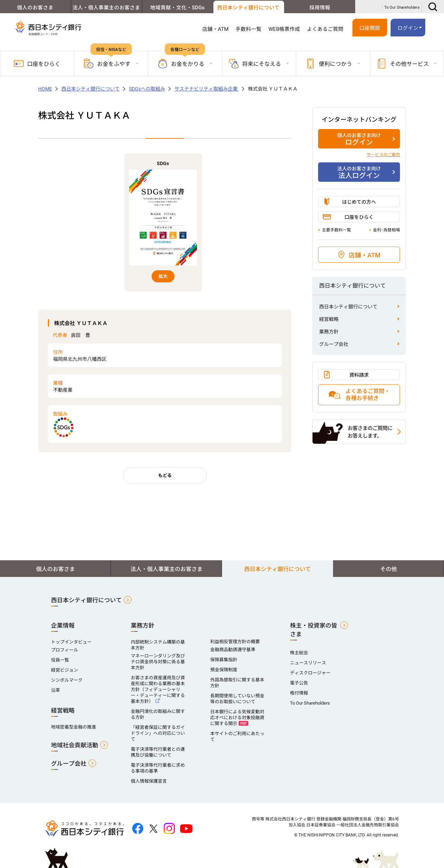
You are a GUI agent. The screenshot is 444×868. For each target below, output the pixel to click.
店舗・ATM (215, 29)
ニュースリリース (308, 663)
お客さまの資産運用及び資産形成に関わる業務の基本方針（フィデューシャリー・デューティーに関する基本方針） (158, 690)
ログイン (408, 28)
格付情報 (299, 693)
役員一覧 (60, 660)
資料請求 (359, 375)
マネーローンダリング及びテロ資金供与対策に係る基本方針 (158, 662)
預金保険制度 (224, 670)
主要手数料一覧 (336, 230)
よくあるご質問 (325, 29)
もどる (165, 475)
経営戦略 (329, 319)
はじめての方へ (359, 202)
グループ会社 (334, 344)
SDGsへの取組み (147, 89)
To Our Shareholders (402, 7)
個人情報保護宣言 (149, 781)
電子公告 (299, 683)
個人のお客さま (35, 8)
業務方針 (329, 332)
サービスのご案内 (383, 155)
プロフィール (65, 650)
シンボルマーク (67, 680)
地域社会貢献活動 (75, 745)
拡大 (163, 276)
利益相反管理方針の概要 (235, 642)
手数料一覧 (249, 29)
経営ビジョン (65, 670)
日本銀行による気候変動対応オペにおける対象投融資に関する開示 (237, 718)
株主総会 (299, 653)
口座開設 (370, 28)
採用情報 (320, 8)
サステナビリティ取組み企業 (207, 89)
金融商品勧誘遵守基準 (233, 650)
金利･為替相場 (386, 230)
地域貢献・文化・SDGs (177, 8)
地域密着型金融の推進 (74, 727)
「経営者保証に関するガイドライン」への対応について (158, 733)
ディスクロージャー (310, 673)
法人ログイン (359, 172)
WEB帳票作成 (284, 29)
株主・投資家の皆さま (314, 630)
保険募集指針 (224, 660)
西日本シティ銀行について (248, 8)
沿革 (55, 690)
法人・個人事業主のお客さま (106, 8)
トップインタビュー (71, 642)
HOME (45, 89)
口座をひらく (37, 63)
